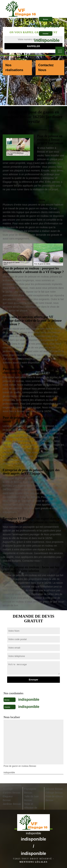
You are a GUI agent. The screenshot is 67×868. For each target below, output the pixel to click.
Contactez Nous (46, 68)
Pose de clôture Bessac (54, 798)
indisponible (47, 26)
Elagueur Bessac (8, 798)
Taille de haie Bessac (31, 798)
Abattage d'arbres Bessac (12, 791)
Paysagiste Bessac (30, 791)
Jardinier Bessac (12, 804)
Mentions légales (33, 862)
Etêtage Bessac (54, 793)
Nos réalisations (14, 68)
